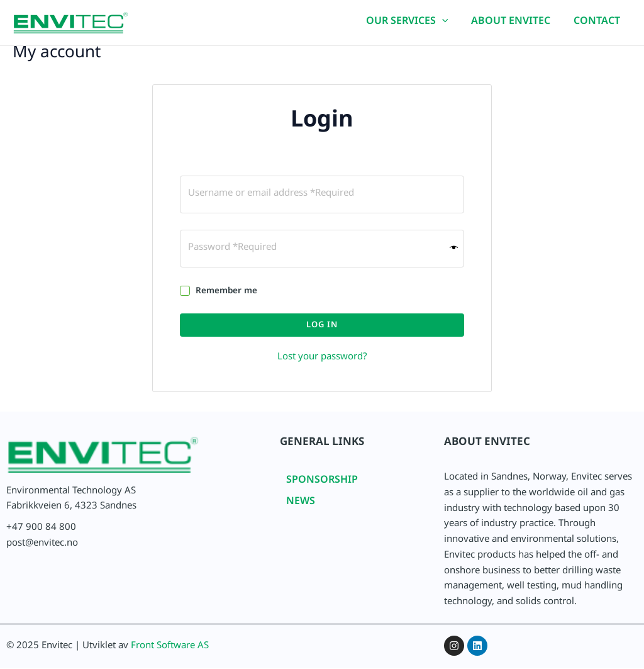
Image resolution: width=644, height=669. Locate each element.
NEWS (301, 505)
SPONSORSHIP (322, 484)
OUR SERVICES (414, 25)
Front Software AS (170, 649)
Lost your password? (322, 360)
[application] (449, 25)
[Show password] (454, 250)
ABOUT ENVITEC (515, 25)
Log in (322, 328)
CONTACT (598, 25)
